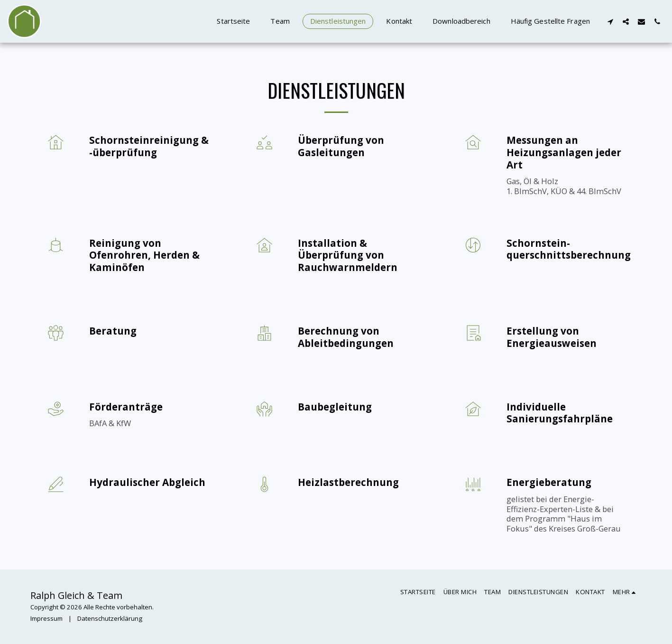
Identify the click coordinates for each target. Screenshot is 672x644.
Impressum (46, 618)
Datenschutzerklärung (110, 618)
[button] (610, 21)
